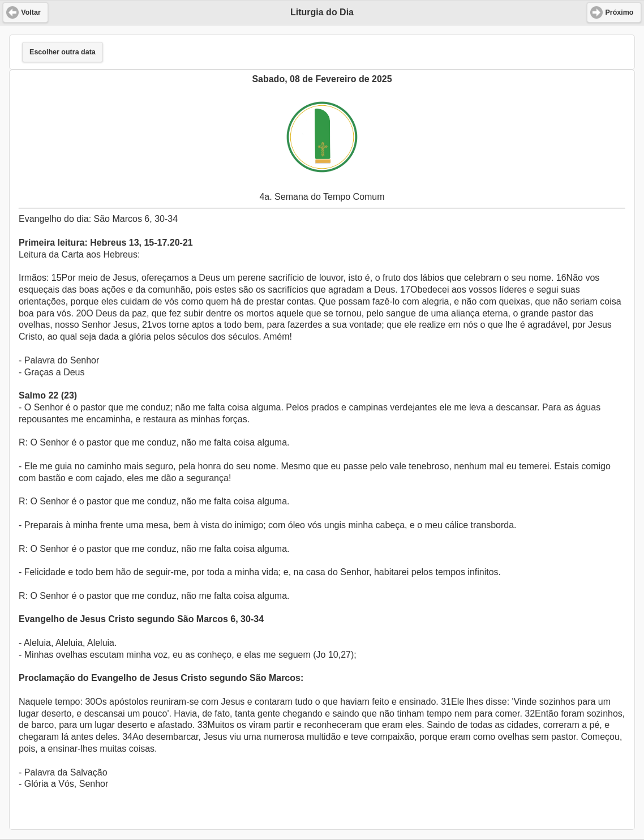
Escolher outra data (63, 52)
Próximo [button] (619, 12)
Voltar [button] (31, 12)
